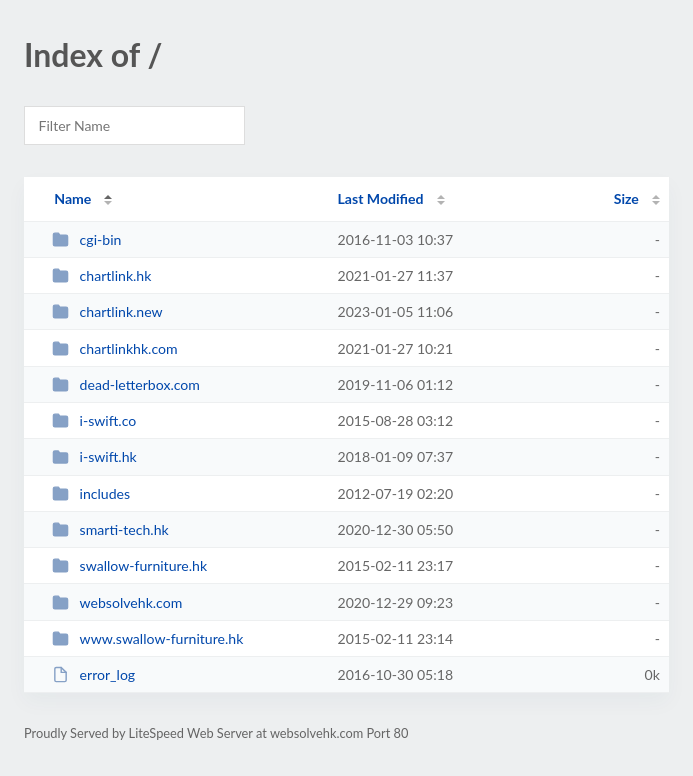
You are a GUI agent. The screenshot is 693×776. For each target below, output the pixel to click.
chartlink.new (107, 311)
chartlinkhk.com (114, 348)
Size (626, 198)
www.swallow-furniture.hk (147, 638)
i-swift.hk (94, 456)
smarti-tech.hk (110, 529)
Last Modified (381, 198)
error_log (93, 674)
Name (72, 198)
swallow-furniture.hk (129, 565)
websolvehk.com (117, 602)
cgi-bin (86, 239)
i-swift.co (94, 420)
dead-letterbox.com (126, 384)
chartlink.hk (101, 275)
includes (91, 493)
